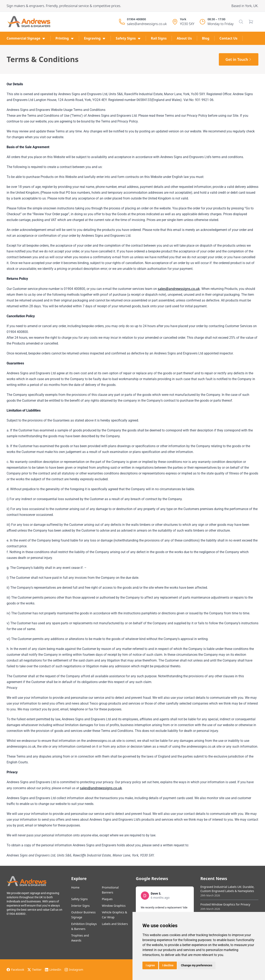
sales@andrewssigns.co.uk (147, 24)
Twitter (35, 970)
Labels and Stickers (115, 924)
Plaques (107, 899)
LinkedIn (53, 970)
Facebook (15, 970)
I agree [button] (150, 965)
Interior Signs (80, 906)
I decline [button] (168, 965)
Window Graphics (114, 906)
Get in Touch (239, 59)
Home (75, 887)
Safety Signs (79, 899)
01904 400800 (136, 19)
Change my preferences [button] (197, 965)
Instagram (74, 970)
